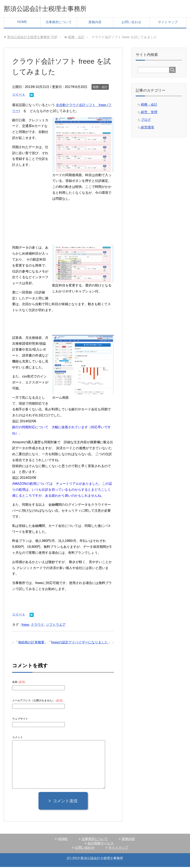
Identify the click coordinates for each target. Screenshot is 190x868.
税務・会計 (100, 88)
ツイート (19, 95)
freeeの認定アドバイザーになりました (80, 643)
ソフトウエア (56, 626)
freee (25, 626)
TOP (32, 38)
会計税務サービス (101, 844)
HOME (22, 23)
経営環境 (147, 128)
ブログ (146, 121)
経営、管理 (149, 113)
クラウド (37, 626)
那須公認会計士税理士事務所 (52, 9)
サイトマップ (168, 23)
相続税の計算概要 (31, 643)
